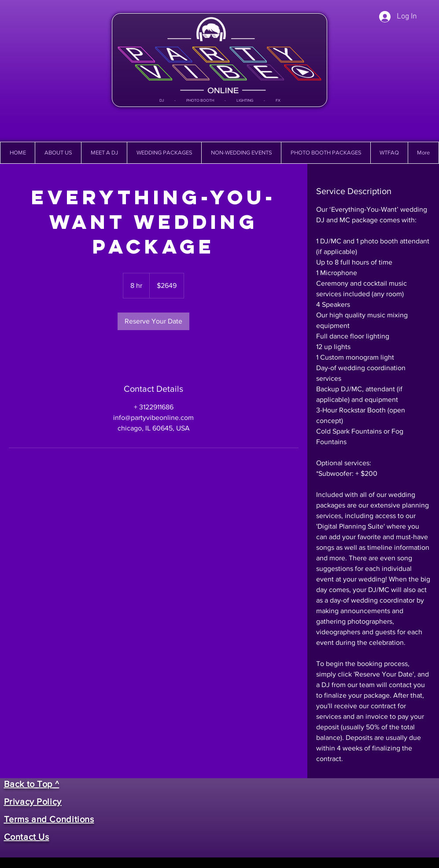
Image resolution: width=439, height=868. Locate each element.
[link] (153, 321)
